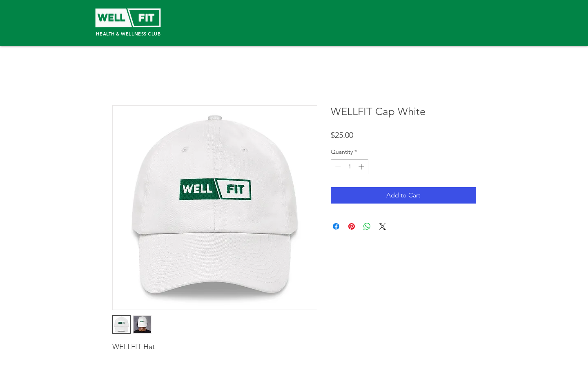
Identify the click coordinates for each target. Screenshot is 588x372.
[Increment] (362, 167)
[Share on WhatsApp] (367, 226)
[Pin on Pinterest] (352, 226)
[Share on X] (383, 226)
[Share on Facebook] (336, 226)
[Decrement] (337, 167)
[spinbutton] (350, 167)
